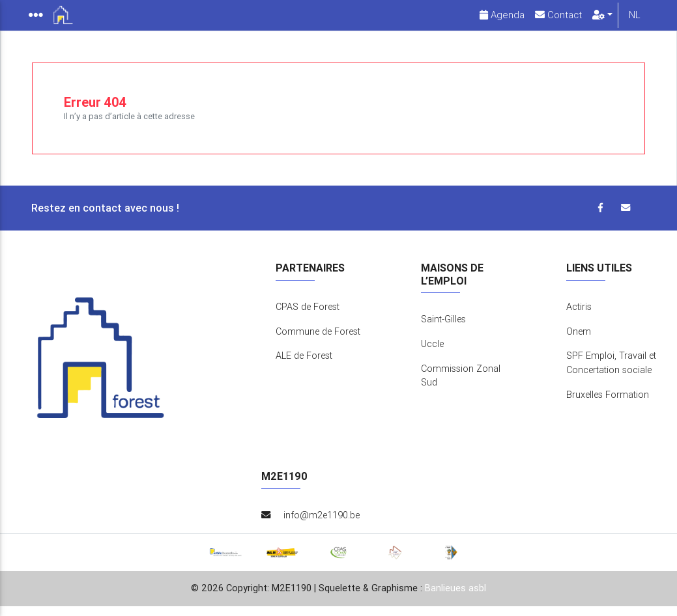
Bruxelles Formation (608, 405)
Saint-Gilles (443, 329)
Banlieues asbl (455, 598)
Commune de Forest (318, 342)
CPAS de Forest (308, 317)
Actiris (579, 317)
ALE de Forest (304, 366)
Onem (579, 342)
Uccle (432, 354)
